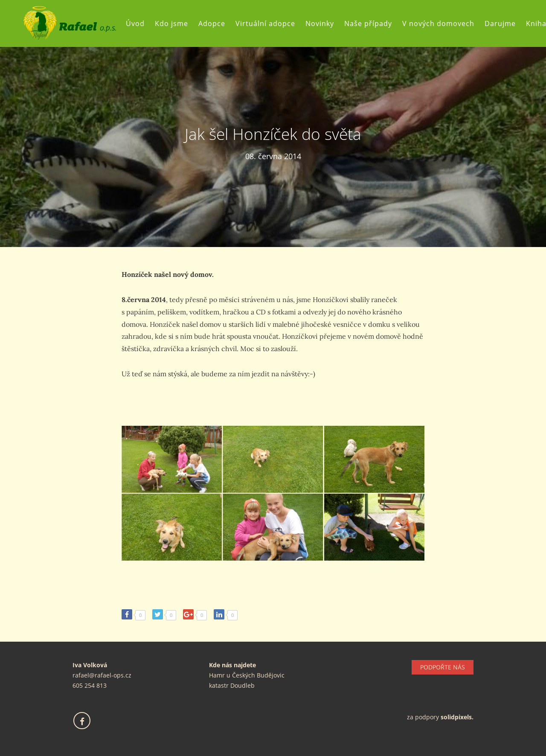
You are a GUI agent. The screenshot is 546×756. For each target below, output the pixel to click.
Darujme (500, 23)
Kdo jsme (171, 23)
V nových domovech (438, 23)
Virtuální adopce (265, 23)
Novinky (320, 23)
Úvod (135, 23)
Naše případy (368, 23)
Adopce (212, 23)
